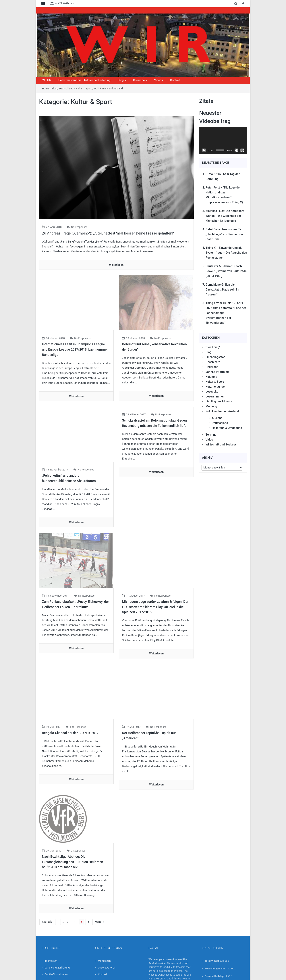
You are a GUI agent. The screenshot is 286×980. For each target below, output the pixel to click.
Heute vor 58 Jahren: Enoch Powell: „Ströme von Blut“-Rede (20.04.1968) (226, 271)
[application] (223, 141)
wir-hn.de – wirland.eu (72, 974)
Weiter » (99, 891)
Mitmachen (104, 930)
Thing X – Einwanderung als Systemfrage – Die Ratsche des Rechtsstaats (226, 253)
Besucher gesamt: (215, 937)
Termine (211, 435)
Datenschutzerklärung (57, 937)
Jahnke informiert (217, 372)
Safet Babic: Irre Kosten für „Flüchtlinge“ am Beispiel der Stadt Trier (224, 234)
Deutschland (66, 89)
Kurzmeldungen (216, 387)
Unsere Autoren (107, 937)
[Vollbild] (242, 150)
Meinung (211, 406)
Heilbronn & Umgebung (227, 428)
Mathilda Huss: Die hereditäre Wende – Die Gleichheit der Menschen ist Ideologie (225, 216)
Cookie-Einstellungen (56, 943)
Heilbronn (212, 367)
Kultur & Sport (84, 89)
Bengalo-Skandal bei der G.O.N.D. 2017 (70, 702)
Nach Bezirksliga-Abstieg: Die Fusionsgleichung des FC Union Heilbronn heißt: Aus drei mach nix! (73, 831)
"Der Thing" (213, 347)
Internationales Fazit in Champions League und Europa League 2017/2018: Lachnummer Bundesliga (75, 342)
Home (46, 89)
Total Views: (212, 930)
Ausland (217, 418)
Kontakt (175, 80)
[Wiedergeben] (204, 150)
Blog (121, 80)
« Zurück (47, 891)
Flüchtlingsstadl (216, 357)
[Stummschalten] (236, 150)
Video (209, 440)
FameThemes (239, 974)
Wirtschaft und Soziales (221, 444)
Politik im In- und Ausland (109, 89)
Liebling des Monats (219, 401)
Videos (159, 80)
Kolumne (139, 80)
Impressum (51, 930)
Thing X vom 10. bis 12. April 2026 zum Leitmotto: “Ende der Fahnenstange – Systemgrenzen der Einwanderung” (226, 313)
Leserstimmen (215, 396)
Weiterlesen (116, 265)
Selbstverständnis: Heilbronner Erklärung (84, 80)
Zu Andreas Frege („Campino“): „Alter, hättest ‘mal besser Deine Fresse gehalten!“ (108, 233)
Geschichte (213, 362)
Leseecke (212, 392)
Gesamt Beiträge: (215, 945)
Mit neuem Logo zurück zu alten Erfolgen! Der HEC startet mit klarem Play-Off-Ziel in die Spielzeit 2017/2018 (155, 584)
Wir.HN (47, 80)
